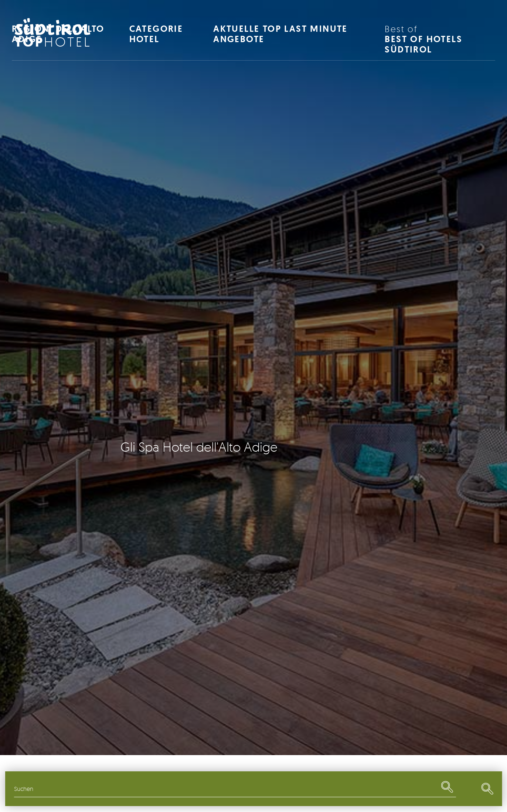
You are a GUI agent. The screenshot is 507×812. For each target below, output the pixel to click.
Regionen (66, 789)
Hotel (53, 42)
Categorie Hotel (156, 34)
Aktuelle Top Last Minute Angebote (280, 34)
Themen (179, 789)
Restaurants (292, 789)
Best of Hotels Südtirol (440, 39)
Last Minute (404, 789)
